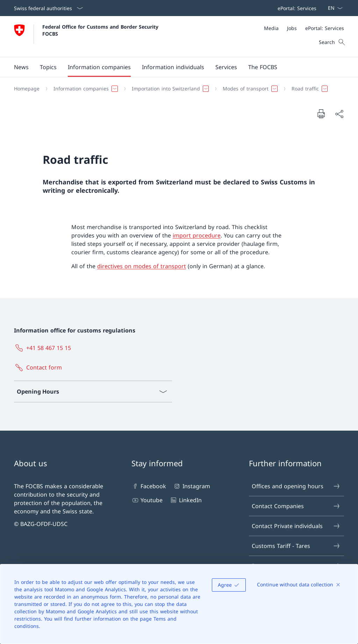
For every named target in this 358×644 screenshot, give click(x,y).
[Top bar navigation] (296, 8)
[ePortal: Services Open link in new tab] (296, 8)
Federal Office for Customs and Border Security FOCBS (101, 30)
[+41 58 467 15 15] (44, 348)
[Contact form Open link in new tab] (39, 367)
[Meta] (304, 28)
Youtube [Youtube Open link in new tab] (147, 500)
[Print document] (321, 114)
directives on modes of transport (142, 266)
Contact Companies (296, 506)
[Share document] (339, 114)
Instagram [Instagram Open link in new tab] (191, 486)
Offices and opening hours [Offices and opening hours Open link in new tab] (296, 486)
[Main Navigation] (173, 67)
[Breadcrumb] (176, 89)
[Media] (271, 28)
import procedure (197, 235)
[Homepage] (27, 89)
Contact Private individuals (296, 526)
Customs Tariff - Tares (296, 546)
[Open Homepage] (87, 36)
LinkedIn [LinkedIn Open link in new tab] (185, 500)
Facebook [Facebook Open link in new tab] (149, 486)
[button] (21, 67)
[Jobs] (292, 28)
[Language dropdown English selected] (333, 8)
